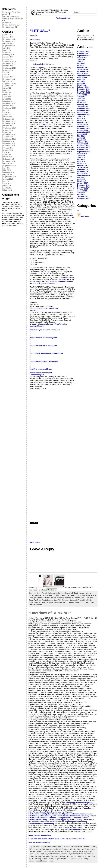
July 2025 (7, 48)
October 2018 (82, 150)
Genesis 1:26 (40, 64)
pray (78, 595)
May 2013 (7, 186)
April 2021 (7, 99)
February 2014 (9, 172)
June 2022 (7, 88)
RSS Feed (83, 216)
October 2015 (8, 148)
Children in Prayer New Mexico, (81, 600)
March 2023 (82, 65)
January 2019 (82, 144)
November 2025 (9, 41)
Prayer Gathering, (76, 602)
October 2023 (8, 66)
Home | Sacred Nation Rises (40, 835)
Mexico (81, 593)
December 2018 (83, 146)
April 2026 (7, 35)
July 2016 (81, 193)
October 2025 (8, 44)
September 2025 (10, 46)
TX (59, 600)
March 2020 (8, 117)
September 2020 (10, 108)
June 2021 (7, 97)
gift (55, 593)
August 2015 (8, 150)
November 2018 (9, 135)
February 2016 (9, 141)
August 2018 (8, 137)
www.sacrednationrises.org (39, 842)
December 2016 (83, 185)
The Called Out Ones (50, 600)
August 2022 (8, 86)
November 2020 (83, 111)
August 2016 (82, 191)
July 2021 (81, 97)
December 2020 (9, 104)
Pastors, (66, 602)
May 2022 (7, 90)
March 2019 (82, 140)
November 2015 (9, 146)
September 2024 (10, 61)
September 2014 (10, 166)
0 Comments (35, 40)
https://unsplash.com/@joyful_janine (52, 324)
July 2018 (81, 156)
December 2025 (9, 39)
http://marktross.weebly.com (41, 369)
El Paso (32, 849)
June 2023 (7, 75)
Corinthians (78, 847)
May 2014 (7, 170)
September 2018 (84, 152)
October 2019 (8, 126)
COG (64, 847)
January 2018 (82, 167)
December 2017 (83, 169)
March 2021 (82, 103)
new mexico (38, 851)
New (87, 593)
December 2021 (83, 89)
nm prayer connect (63, 595)
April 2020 (7, 115)
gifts (59, 593)
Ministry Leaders (10, 16)
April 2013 (7, 188)
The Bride (37, 600)
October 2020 (8, 106)
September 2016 (10, 139)
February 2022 (83, 87)
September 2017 (84, 175)
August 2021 (82, 95)
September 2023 (10, 68)
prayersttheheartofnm (65, 598)
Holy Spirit (74, 593)
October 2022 (8, 81)
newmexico (40, 595)
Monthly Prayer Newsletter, (52, 602)
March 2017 (82, 181)
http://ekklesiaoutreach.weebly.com (44, 361)
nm (54, 595)
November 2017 (83, 171)
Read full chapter (57, 282)
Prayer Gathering (10, 25)
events (53, 849)
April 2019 (7, 132)
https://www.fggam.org (60, 820)
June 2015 (7, 152)
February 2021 (9, 101)
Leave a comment (36, 605)
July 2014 (7, 168)
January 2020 (82, 124)
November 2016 (83, 187)
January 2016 (82, 197)
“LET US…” (40, 31)
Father (59, 849)
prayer (83, 595)
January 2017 (82, 183)
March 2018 (82, 163)
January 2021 (82, 107)
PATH (73, 595)
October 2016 (82, 189)
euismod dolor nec (15, 206)
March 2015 (8, 157)
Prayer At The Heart (37, 854)
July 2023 (7, 72)
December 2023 (9, 64)
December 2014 (9, 161)
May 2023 (81, 64)
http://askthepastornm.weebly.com (44, 346)
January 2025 (8, 57)
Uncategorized (9, 27)
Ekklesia (93, 847)
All (78, 211)
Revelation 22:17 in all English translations (51, 282)
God (63, 593)
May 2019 (81, 136)
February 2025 (9, 55)
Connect (70, 847)
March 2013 (8, 190)
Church (48, 847)
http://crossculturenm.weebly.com (43, 338)
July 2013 (7, 181)
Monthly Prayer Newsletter (13, 18)
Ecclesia (86, 847)
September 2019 (10, 128)
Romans (77, 598)
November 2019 (9, 123)
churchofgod (56, 847)
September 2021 (84, 93)
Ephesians (46, 849)
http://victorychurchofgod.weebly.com (45, 330)
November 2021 (83, 91)
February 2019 (83, 142)
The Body (38, 856)
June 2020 (7, 112)
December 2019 (9, 121)
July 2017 (81, 177)
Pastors (6, 23)
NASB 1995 (47, 124)
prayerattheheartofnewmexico (45, 598)
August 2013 (8, 179)
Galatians (50, 593)
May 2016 (81, 195)
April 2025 (7, 52)
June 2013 (7, 183)
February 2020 (9, 119)
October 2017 (82, 173)
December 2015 (9, 143)
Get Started (52, 590)
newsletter (48, 595)
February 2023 (83, 67)
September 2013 (10, 177)
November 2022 (9, 79)
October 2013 (8, 175)
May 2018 (81, 160)
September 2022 (10, 84)
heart (67, 593)
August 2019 (8, 130)
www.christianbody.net (74, 830)
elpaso (38, 849)
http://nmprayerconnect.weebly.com (44, 308)
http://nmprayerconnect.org (41, 373)
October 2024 (8, 59)
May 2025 (7, 50)
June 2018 (81, 158)
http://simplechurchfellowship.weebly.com (47, 353)
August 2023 (8, 70)
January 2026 (8, 37)
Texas (87, 598)
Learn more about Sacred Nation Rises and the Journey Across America (57, 839)
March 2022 (8, 95)
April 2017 (81, 179)
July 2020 (7, 110)
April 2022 (7, 92)
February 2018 (83, 165)
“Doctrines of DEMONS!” (50, 613)
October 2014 (8, 163)
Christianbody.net (37, 375)
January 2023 (8, 77)
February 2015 (9, 159)
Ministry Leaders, (36, 602)
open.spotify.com (37, 326)
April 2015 (7, 155)
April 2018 (81, 161)
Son (82, 598)
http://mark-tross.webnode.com (73, 818)
